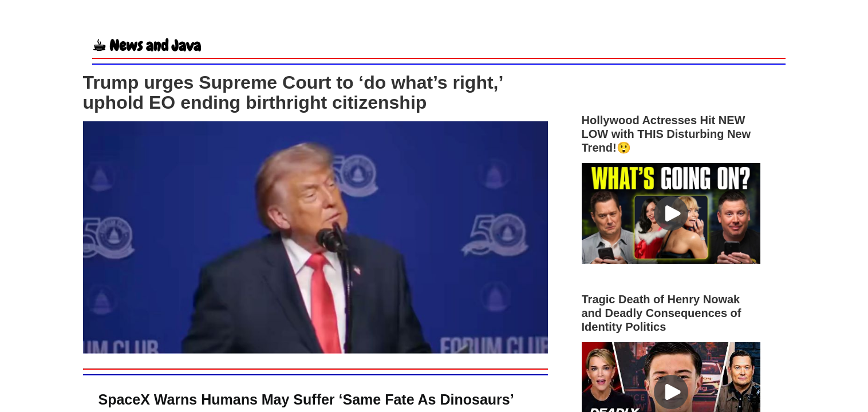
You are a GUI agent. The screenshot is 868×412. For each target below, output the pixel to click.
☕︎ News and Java (147, 46)
